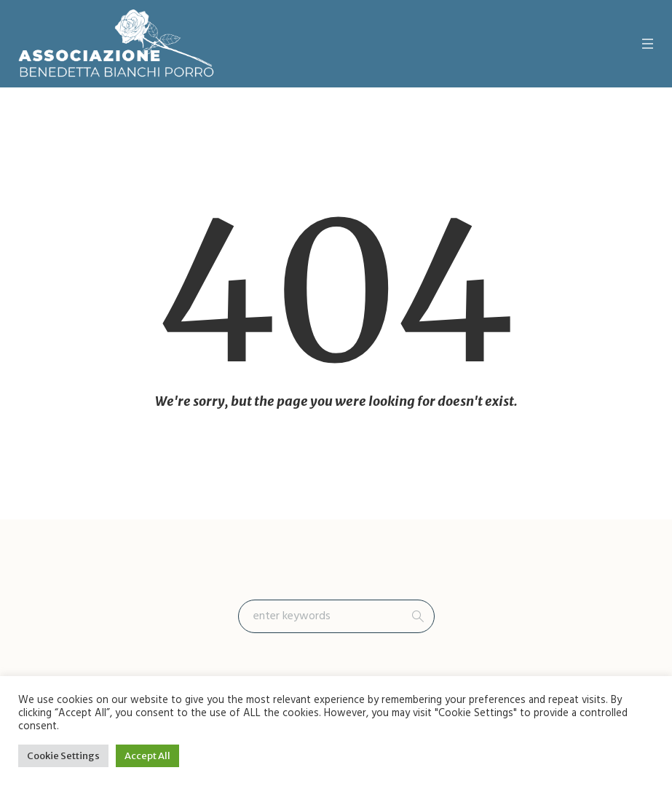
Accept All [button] (147, 756)
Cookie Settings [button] (63, 756)
